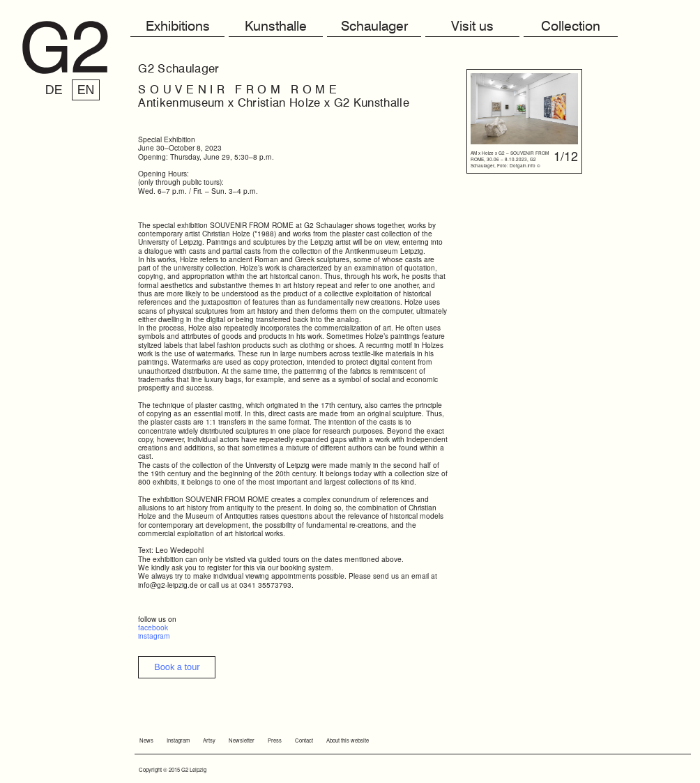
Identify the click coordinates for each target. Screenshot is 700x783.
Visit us (472, 27)
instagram (154, 636)
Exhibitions (178, 27)
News (146, 740)
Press (275, 740)
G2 (65, 47)
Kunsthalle (276, 27)
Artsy (209, 740)
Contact (304, 740)
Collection (571, 27)
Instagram (178, 740)
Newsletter (242, 740)
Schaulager (374, 27)
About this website (348, 740)
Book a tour (177, 667)
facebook (153, 627)
